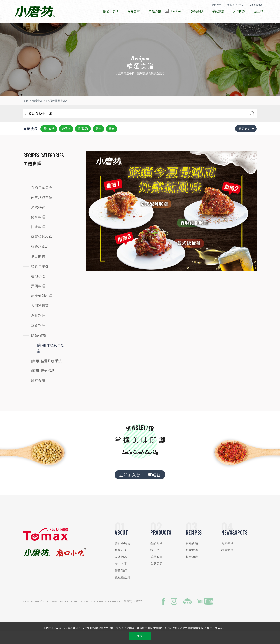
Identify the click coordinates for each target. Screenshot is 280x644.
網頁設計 (129, 613)
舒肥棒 (66, 140)
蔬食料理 (38, 337)
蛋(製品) (83, 140)
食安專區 (228, 555)
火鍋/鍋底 (39, 219)
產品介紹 (157, 555)
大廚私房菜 (40, 317)
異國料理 (38, 298)
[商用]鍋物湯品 (43, 382)
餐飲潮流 (192, 569)
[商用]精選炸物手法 (46, 373)
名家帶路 (192, 562)
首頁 (26, 112)
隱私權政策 (123, 589)
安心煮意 (121, 575)
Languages (256, 5)
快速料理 (38, 239)
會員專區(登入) (236, 5)
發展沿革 (121, 562)
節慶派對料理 (42, 308)
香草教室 (157, 569)
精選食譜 (37, 112)
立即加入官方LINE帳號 (140, 486)
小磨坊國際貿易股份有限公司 (35, 12)
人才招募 (121, 569)
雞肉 (98, 140)
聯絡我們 (121, 582)
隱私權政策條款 (197, 628)
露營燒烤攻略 (42, 248)
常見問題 (157, 575)
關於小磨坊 (123, 555)
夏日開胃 (38, 268)
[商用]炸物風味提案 (57, 112)
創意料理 (38, 327)
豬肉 (112, 140)
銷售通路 (228, 562)
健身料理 (38, 229)
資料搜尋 (216, 5)
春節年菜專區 (42, 199)
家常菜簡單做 (42, 209)
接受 (140, 636)
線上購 (155, 562)
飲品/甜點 (39, 347)
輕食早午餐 (40, 278)
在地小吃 (38, 288)
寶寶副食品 (40, 258)
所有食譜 (49, 140)
